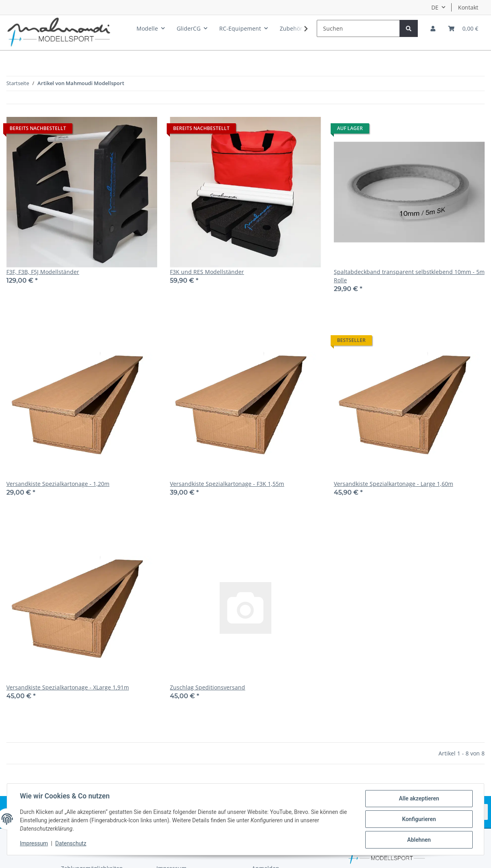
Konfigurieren (419, 819)
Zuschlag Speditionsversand (208, 687)
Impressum (34, 843)
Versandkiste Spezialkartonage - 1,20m (58, 484)
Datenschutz (71, 843)
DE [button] (435, 7)
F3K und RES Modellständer (207, 272)
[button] (433, 28)
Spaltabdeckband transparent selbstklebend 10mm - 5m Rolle (409, 276)
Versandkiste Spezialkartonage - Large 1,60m (394, 484)
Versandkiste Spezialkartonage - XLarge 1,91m (68, 687)
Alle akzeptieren (419, 798)
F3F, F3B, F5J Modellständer (43, 272)
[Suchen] (358, 28)
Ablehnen (419, 840)
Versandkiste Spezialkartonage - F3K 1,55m (227, 484)
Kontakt (468, 7)
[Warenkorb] (463, 28)
